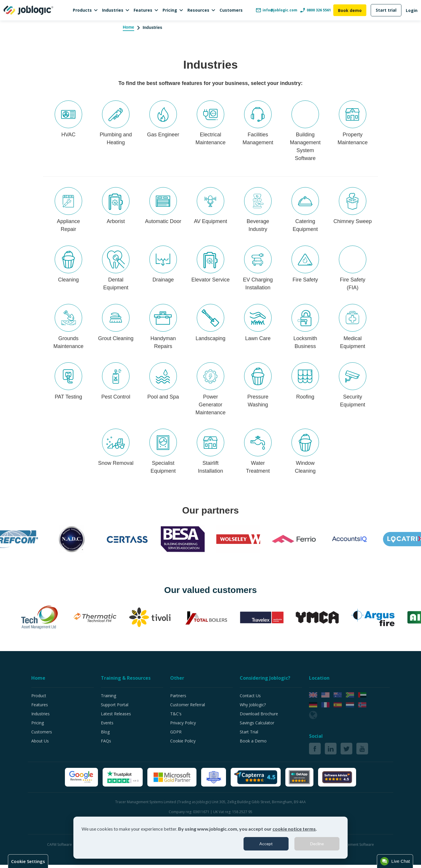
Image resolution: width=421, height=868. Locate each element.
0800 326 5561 (315, 10)
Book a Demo (253, 744)
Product (39, 699)
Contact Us (250, 699)
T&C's (176, 717)
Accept (266, 844)
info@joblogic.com (276, 10)
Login (412, 10)
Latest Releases (116, 717)
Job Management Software (352, 848)
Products (82, 10)
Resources (198, 10)
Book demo (350, 10)
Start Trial (249, 735)
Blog (105, 735)
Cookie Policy (183, 744)
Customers (231, 10)
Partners (178, 699)
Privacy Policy (183, 726)
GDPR (176, 735)
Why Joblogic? (253, 708)
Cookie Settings (28, 861)
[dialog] (210, 838)
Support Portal (115, 708)
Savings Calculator (257, 726)
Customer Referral (188, 708)
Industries (113, 10)
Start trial (386, 10)
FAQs (106, 744)
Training (108, 699)
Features (143, 10)
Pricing (170, 10)
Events (107, 726)
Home (128, 27)
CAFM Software (60, 848)
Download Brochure (259, 717)
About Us (40, 744)
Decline (317, 844)
